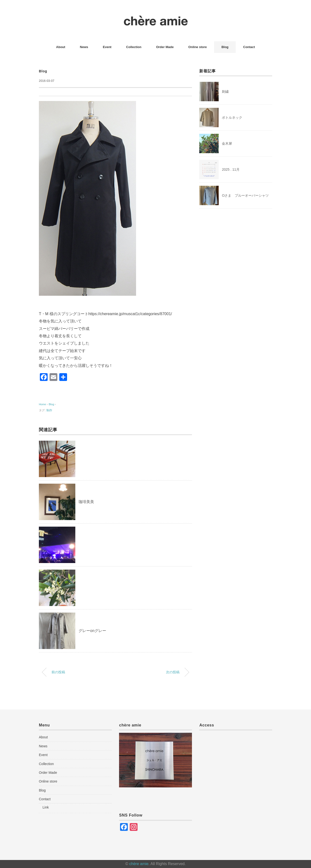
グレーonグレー (92, 631)
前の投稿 (58, 672)
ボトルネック (232, 118)
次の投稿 (173, 672)
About (61, 47)
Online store (198, 47)
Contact (249, 47)
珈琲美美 (86, 502)
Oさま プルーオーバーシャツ (245, 195)
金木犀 (227, 143)
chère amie (139, 864)
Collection (134, 47)
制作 (49, 410)
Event (107, 47)
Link (46, 807)
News (84, 47)
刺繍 (225, 92)
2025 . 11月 (231, 169)
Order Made (165, 47)
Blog (225, 47)
